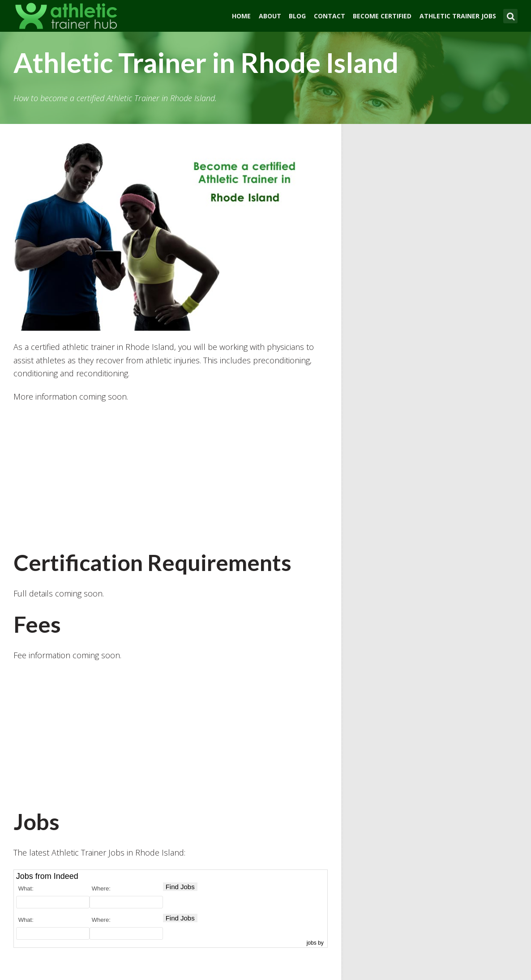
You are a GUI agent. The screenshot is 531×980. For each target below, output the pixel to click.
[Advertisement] (171, 476)
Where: (101, 888)
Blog (297, 16)
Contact (330, 16)
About (270, 16)
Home (241, 16)
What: (26, 888)
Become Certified (382, 16)
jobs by (316, 943)
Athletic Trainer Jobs (458, 16)
